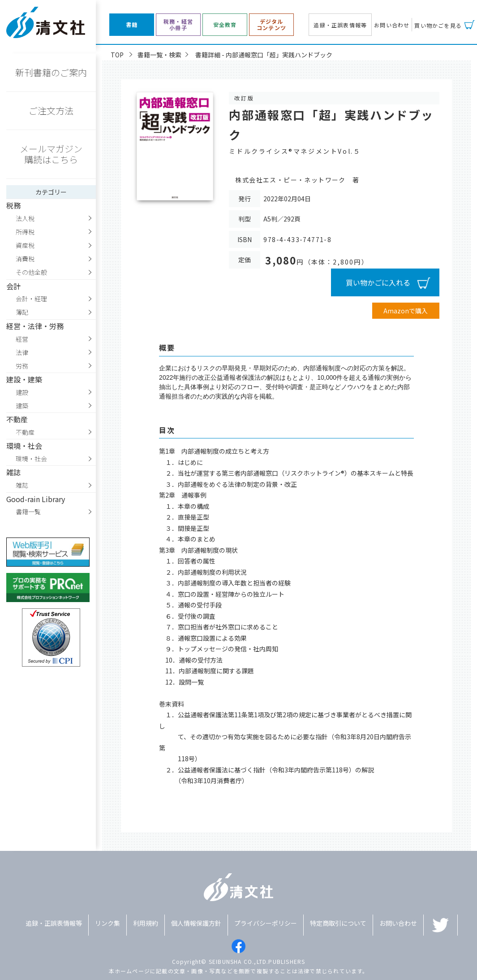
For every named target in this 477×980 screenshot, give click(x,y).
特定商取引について (338, 923)
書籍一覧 (28, 512)
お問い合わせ (392, 25)
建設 (22, 392)
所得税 (25, 232)
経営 (22, 339)
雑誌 (22, 485)
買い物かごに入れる (378, 282)
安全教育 (225, 25)
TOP (117, 55)
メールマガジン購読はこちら (51, 154)
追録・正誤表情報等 (340, 25)
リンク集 (107, 923)
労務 (22, 366)
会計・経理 (31, 299)
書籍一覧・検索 (159, 55)
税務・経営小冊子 (178, 25)
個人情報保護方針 (196, 923)
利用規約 (146, 923)
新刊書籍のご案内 (51, 72)
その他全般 (31, 272)
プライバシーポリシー (266, 923)
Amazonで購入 (406, 311)
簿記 (22, 312)
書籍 (132, 25)
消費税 (25, 259)
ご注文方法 (51, 111)
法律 (22, 352)
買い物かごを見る (438, 25)
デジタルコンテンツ (271, 25)
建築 (22, 406)
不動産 (25, 432)
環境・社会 (31, 459)
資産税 (25, 245)
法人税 (25, 218)
